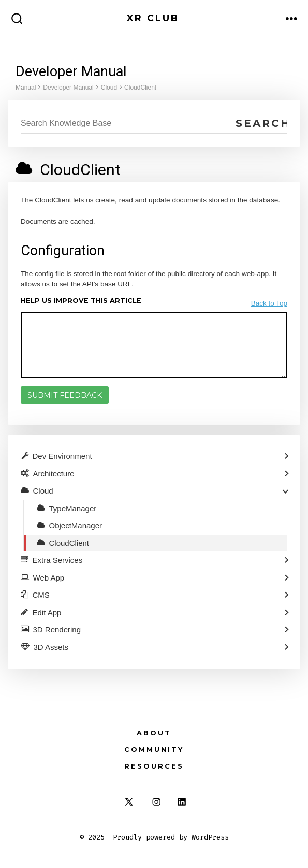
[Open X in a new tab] (129, 802)
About (154, 733)
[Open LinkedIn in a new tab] (182, 802)
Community (154, 750)
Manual (26, 88)
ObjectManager (76, 525)
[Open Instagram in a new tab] (157, 802)
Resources (154, 766)
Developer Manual (68, 88)
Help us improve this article (81, 301)
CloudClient (140, 88)
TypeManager (73, 508)
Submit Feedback (65, 395)
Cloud (109, 88)
